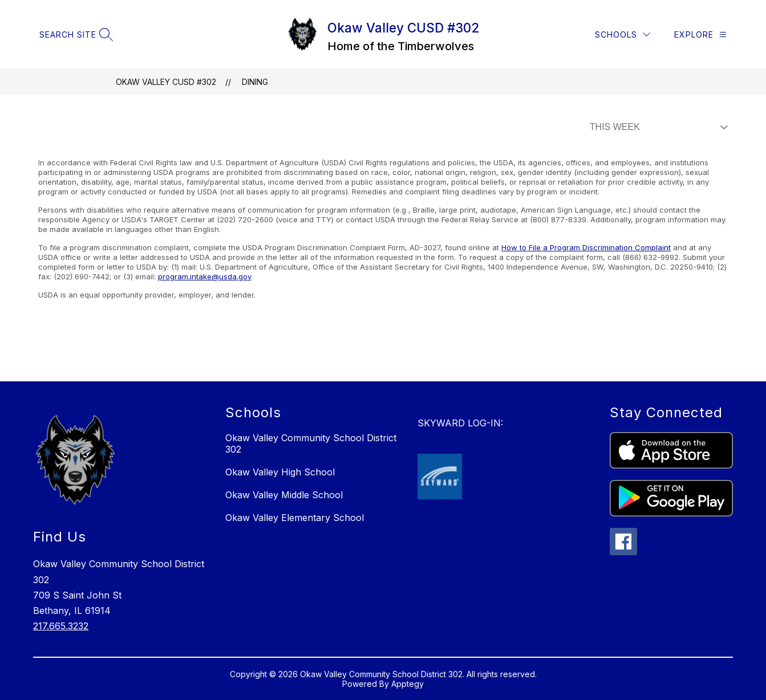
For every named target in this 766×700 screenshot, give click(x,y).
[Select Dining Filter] (656, 127)
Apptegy (408, 684)
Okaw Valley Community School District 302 (311, 443)
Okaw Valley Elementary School (295, 518)
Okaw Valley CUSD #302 (166, 82)
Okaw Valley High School (280, 472)
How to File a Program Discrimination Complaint (586, 247)
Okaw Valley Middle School (284, 495)
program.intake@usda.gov (204, 276)
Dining (255, 82)
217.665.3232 (61, 626)
